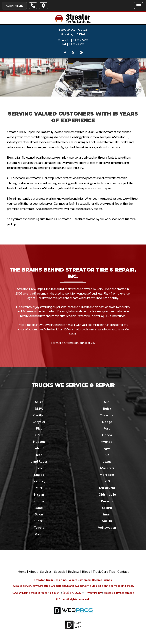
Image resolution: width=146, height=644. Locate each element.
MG (107, 481)
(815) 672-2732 (72, 593)
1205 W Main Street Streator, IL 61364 (36, 593)
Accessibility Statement (119, 593)
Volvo (39, 534)
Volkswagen (107, 527)
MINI (39, 488)
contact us (87, 343)
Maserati (107, 468)
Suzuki (107, 521)
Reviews (74, 571)
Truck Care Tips (104, 571)
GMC (39, 435)
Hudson (39, 441)
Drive (62, 599)
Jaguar (107, 448)
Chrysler (39, 422)
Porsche (107, 501)
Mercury (39, 481)
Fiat (39, 428)
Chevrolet (107, 415)
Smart (107, 514)
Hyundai (107, 441)
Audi (107, 402)
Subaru (39, 521)
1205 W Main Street (73, 30)
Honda (107, 435)
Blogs (86, 571)
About (33, 571)
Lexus (107, 461)
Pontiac (39, 501)
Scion (39, 514)
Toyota (39, 527)
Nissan (39, 494)
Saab (39, 508)
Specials (60, 571)
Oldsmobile (107, 494)
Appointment (14, 5)
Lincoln (39, 468)
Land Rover (39, 461)
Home (22, 571)
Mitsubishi (107, 488)
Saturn (107, 508)
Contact (123, 571)
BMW (39, 408)
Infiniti (39, 448)
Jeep (39, 455)
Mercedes (107, 474)
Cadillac (39, 415)
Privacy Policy (93, 593)
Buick (107, 408)
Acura (39, 402)
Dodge (107, 422)
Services (46, 571)
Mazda (39, 474)
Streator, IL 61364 (73, 34)
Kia (107, 455)
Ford (107, 428)
